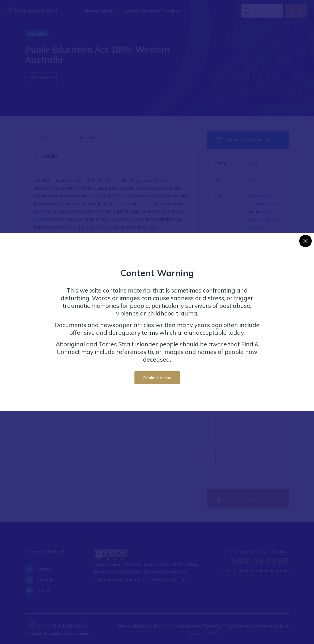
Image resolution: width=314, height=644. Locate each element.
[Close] (305, 241)
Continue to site (157, 378)
